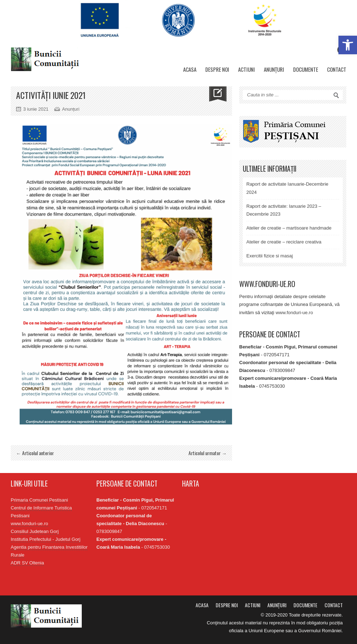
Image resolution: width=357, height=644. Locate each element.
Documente (306, 69)
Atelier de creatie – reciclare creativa (284, 242)
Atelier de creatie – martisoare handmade (289, 228)
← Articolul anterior (35, 453)
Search (336, 95)
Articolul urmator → (208, 453)
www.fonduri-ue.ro (294, 313)
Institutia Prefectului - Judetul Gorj (46, 539)
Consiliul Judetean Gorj (35, 531)
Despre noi (217, 69)
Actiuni (247, 69)
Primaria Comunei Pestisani (39, 500)
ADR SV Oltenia (27, 563)
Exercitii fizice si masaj (270, 256)
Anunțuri (274, 69)
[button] (348, 45)
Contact (337, 69)
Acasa (190, 69)
